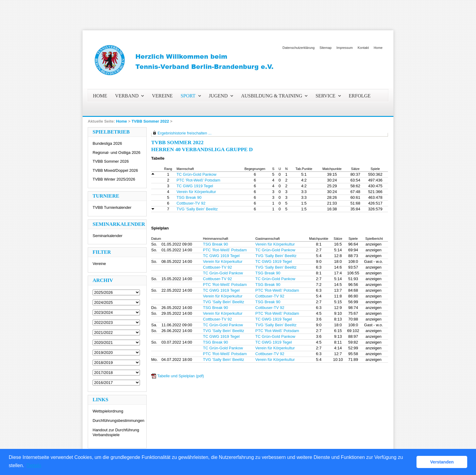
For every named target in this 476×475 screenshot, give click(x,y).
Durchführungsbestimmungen (119, 421)
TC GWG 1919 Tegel (195, 186)
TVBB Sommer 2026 (111, 161)
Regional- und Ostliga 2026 (117, 153)
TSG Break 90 (189, 197)
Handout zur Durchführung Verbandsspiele (116, 432)
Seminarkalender (107, 236)
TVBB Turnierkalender (112, 207)
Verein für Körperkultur (196, 192)
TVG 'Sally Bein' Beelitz (197, 209)
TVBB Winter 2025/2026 (114, 179)
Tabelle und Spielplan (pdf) (181, 376)
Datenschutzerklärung (299, 48)
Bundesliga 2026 (107, 143)
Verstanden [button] (442, 462)
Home (378, 48)
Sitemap (325, 48)
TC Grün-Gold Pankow (196, 174)
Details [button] (34, 465)
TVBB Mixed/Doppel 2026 (115, 170)
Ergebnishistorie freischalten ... (185, 133)
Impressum (345, 48)
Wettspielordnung (108, 411)
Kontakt (363, 48)
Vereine (99, 264)
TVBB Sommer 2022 (150, 121)
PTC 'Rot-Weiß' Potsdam (198, 180)
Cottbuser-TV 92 (191, 203)
